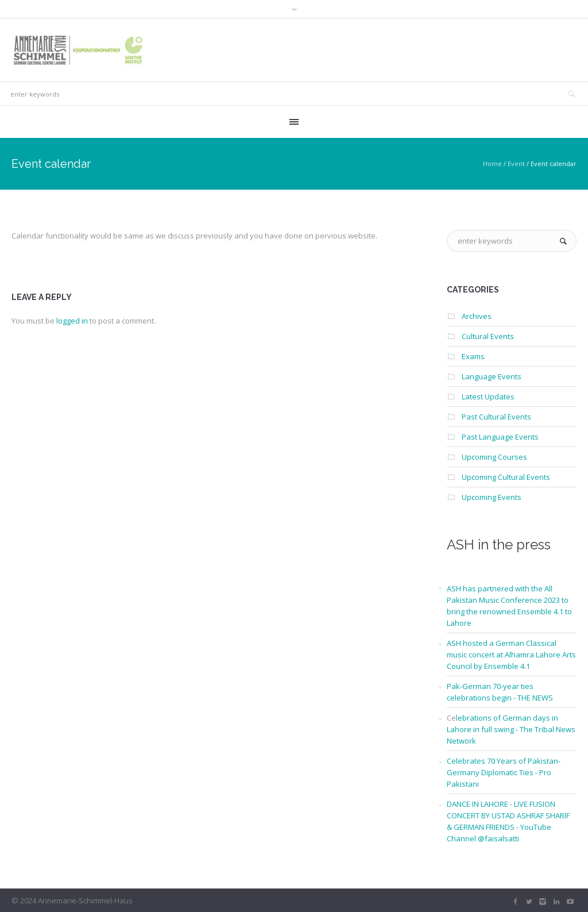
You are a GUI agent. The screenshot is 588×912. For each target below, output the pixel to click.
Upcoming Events (492, 497)
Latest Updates (488, 397)
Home (492, 163)
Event (516, 163)
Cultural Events (488, 336)
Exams (473, 356)
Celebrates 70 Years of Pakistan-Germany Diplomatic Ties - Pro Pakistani (504, 772)
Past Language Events (500, 437)
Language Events (492, 376)
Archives (477, 316)
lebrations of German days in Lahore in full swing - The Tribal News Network (511, 729)
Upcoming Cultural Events (506, 477)
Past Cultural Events (496, 417)
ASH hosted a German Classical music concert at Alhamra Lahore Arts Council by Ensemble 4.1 (511, 655)
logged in (72, 321)
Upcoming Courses (494, 457)
